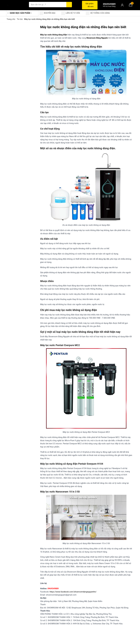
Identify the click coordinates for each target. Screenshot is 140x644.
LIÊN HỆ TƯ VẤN (71, 13)
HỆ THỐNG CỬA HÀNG (98, 13)
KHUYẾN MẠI (47, 13)
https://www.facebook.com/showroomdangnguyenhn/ (73, 592)
